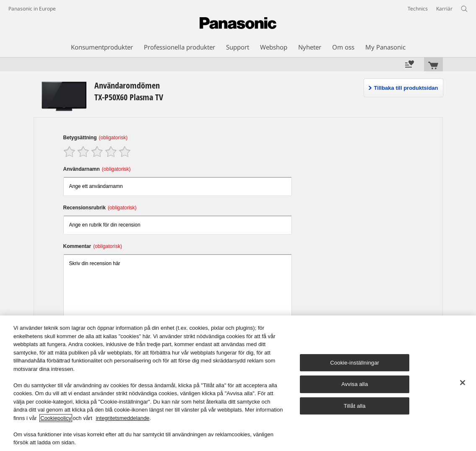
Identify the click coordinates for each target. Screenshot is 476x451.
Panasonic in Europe (32, 9)
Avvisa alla (355, 384)
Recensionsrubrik (100, 208)
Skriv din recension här (178, 287)
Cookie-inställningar (355, 363)
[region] (238, 383)
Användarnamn (97, 169)
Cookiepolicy (56, 418)
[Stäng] (463, 383)
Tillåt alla (354, 406)
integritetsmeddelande (122, 418)
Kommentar (93, 246)
